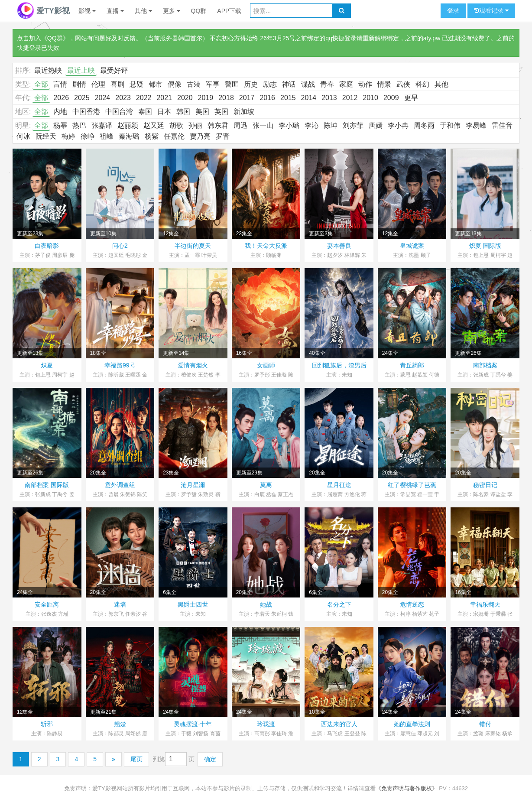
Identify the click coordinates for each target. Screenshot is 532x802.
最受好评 (114, 70)
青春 (327, 84)
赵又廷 (154, 125)
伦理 (98, 84)
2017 (247, 98)
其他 (143, 11)
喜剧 (117, 84)
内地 (60, 112)
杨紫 (152, 136)
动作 (365, 84)
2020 (185, 98)
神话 (289, 84)
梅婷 (68, 136)
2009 (391, 98)
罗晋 (223, 136)
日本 (164, 112)
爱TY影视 (43, 11)
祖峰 (107, 136)
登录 (453, 10)
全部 (41, 84)
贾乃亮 (200, 136)
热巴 (79, 125)
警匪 (232, 84)
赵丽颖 (128, 125)
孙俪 (195, 125)
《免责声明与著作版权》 (407, 788)
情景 (384, 84)
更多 (172, 11)
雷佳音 (502, 125)
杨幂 (60, 125)
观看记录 (491, 11)
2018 (226, 98)
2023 (123, 98)
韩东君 (218, 125)
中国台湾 (119, 112)
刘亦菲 (353, 125)
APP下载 (229, 11)
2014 (309, 98)
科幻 (422, 84)
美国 (202, 112)
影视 (87, 11)
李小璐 (289, 125)
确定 (210, 759)
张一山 (263, 125)
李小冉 (398, 125)
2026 (61, 98)
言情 (60, 84)
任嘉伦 (174, 136)
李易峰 (476, 125)
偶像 (175, 84)
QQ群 (199, 11)
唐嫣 (376, 125)
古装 (194, 84)
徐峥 (88, 136)
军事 (213, 84)
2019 (206, 98)
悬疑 (136, 84)
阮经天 (46, 136)
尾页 (136, 759)
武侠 (403, 84)
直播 (115, 11)
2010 (370, 98)
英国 (221, 112)
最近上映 (81, 70)
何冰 (23, 136)
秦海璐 (129, 136)
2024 (103, 98)
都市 (156, 84)
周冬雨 (424, 125)
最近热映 (48, 70)
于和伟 (450, 125)
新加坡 (244, 112)
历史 (251, 84)
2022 (144, 98)
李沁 (311, 125)
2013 (329, 98)
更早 (411, 98)
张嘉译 (102, 125)
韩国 (183, 112)
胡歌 (176, 125)
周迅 (240, 125)
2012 (350, 98)
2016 (267, 98)
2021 (164, 98)
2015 (288, 98)
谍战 (308, 84)
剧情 (79, 84)
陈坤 (331, 125)
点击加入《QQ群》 (43, 38)
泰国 (145, 112)
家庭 (346, 84)
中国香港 (86, 112)
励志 (270, 84)
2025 (82, 98)
